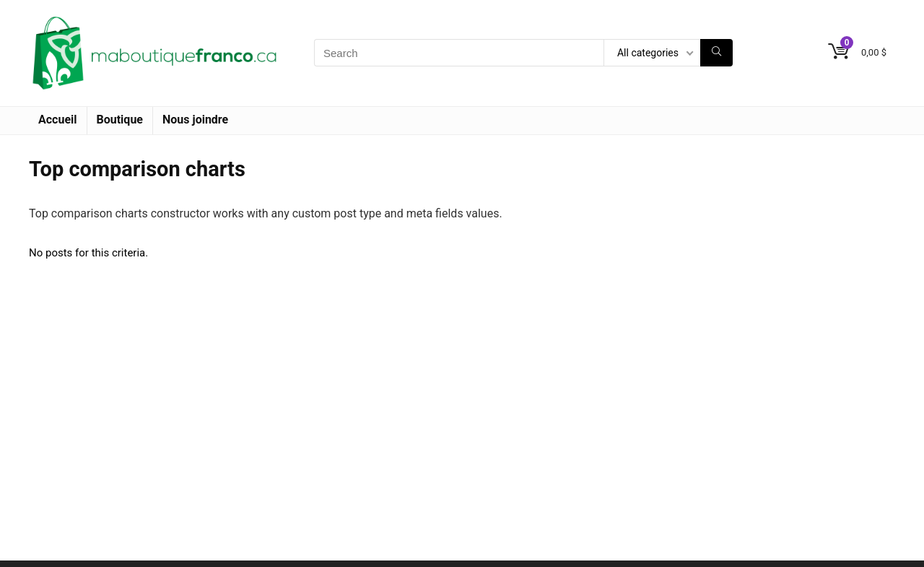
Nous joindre (195, 120)
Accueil (58, 120)
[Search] (716, 53)
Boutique (120, 120)
